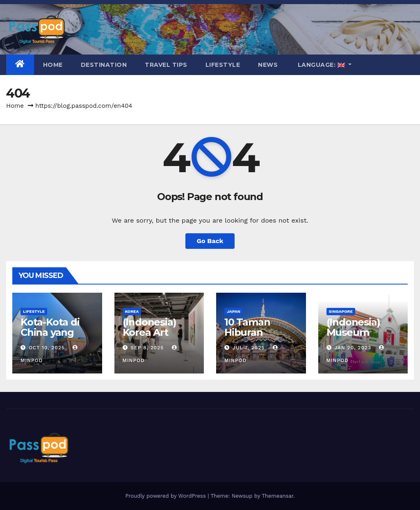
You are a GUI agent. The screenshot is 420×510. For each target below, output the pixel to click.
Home (53, 65)
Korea (132, 311)
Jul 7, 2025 (249, 348)
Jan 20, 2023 (353, 348)
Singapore (341, 311)
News (268, 65)
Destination (104, 65)
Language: (321, 65)
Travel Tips (166, 65)
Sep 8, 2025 (147, 348)
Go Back (210, 241)
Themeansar (277, 496)
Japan (234, 311)
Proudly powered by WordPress (166, 496)
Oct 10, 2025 (47, 348)
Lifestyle (223, 65)
